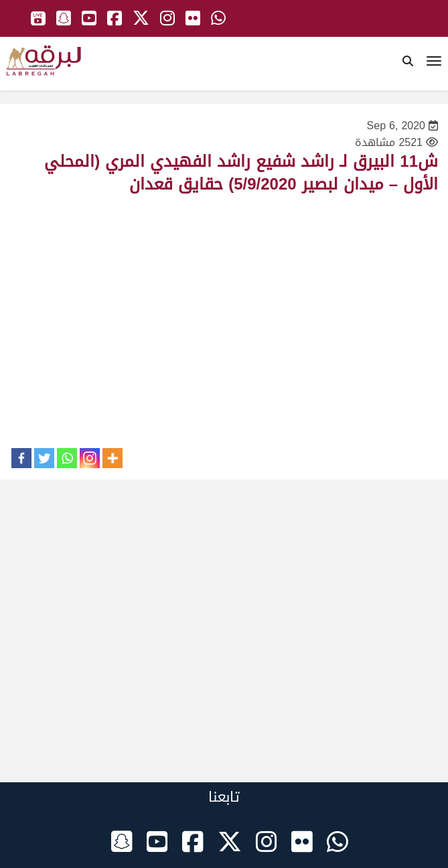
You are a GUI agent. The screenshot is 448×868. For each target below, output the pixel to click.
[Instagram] (90, 458)
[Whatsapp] (67, 458)
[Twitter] (44, 458)
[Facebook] (21, 458)
